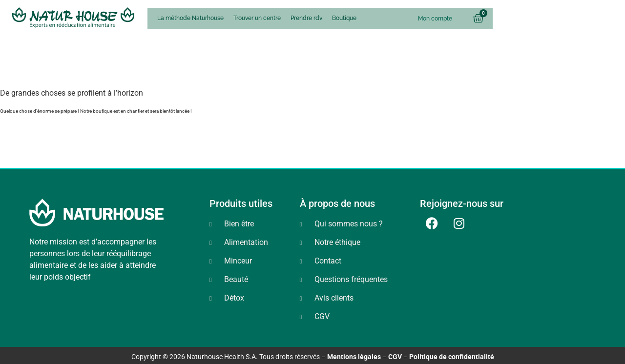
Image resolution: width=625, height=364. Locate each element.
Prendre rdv (306, 18)
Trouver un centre (257, 18)
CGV (395, 357)
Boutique (344, 18)
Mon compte (435, 19)
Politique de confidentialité (452, 357)
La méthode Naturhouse (190, 18)
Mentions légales (354, 357)
